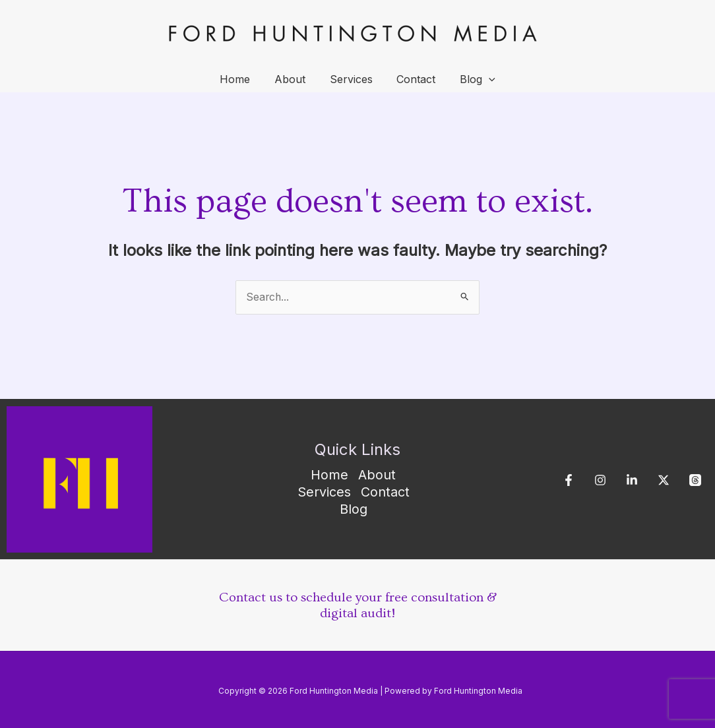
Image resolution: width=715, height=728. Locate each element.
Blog (472, 79)
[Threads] (695, 481)
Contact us (251, 597)
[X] (664, 481)
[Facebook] (569, 481)
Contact (413, 79)
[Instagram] (600, 481)
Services (351, 79)
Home (241, 79)
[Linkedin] (632, 481)
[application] (483, 79)
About (293, 79)
